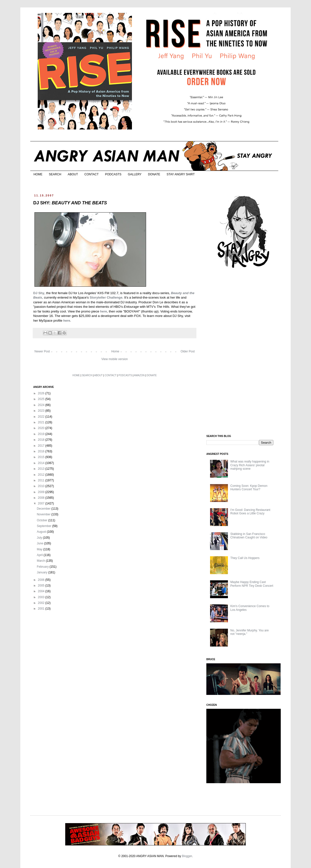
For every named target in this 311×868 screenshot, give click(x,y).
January (42, 572)
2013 (42, 469)
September (44, 526)
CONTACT (91, 174)
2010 (42, 486)
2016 (42, 451)
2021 (42, 422)
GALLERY (135, 174)
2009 (42, 492)
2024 (42, 405)
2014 (42, 463)
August (42, 532)
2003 (42, 597)
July (40, 538)
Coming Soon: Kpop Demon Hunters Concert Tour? (249, 488)
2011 (42, 480)
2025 (42, 399)
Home (115, 351)
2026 (42, 393)
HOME (38, 174)
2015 (42, 457)
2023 (42, 411)
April (40, 555)
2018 (42, 440)
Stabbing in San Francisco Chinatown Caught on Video (249, 536)
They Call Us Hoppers (245, 558)
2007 (42, 503)
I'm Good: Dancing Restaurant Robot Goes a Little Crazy (250, 512)
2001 (42, 609)
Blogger (187, 856)
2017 (42, 446)
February (43, 567)
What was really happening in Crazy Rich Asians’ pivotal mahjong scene (250, 465)
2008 (42, 498)
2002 (42, 603)
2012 (42, 475)
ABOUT (73, 174)
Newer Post (42, 351)
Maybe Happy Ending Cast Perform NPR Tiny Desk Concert (252, 584)
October (42, 520)
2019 (42, 434)
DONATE (154, 174)
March (41, 561)
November (44, 514)
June (40, 543)
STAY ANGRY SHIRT (181, 174)
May (40, 549)
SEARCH (55, 174)
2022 (42, 417)
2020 (42, 428)
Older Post (188, 351)
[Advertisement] (244, 352)
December (44, 509)
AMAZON (139, 375)
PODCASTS (113, 174)
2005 (42, 586)
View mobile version (115, 359)
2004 (42, 591)
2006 (42, 580)
